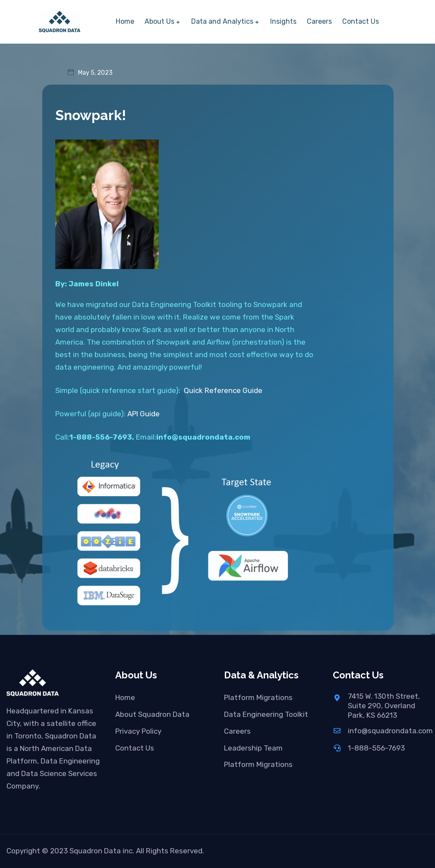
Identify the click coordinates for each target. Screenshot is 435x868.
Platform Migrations (258, 697)
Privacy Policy (138, 731)
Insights (283, 21)
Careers (319, 21)
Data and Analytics (222, 21)
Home (125, 21)
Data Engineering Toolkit (266, 714)
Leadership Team (253, 748)
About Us (159, 21)
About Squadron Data (152, 714)
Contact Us (361, 21)
